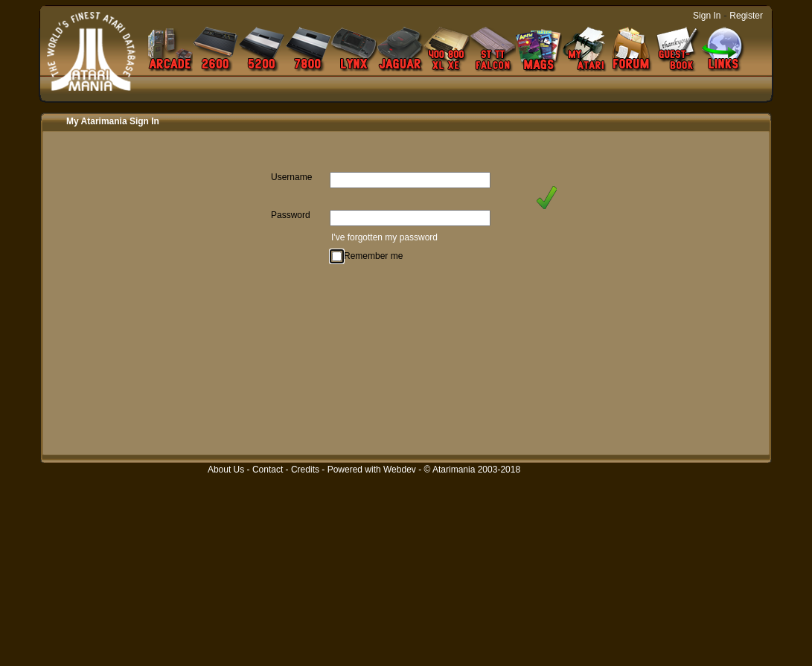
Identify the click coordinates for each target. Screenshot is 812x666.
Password (291, 215)
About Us (226, 470)
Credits (305, 470)
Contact (268, 470)
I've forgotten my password (384, 237)
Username (291, 177)
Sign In (707, 16)
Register (746, 16)
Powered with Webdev (372, 470)
